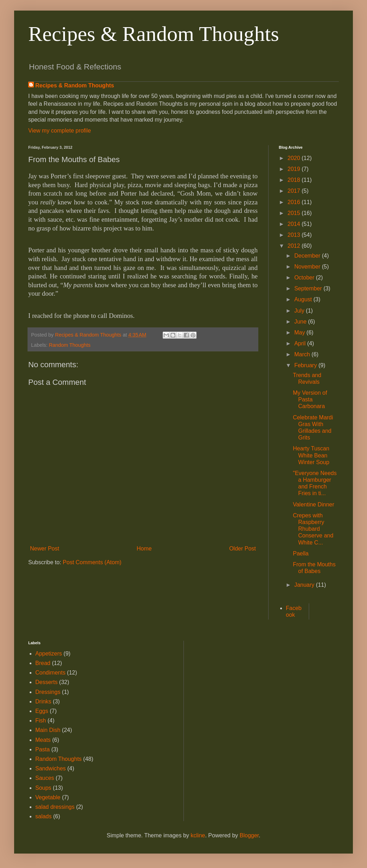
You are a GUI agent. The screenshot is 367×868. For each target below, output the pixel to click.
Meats (43, 740)
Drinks (43, 701)
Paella (301, 553)
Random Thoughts (70, 345)
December (308, 256)
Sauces (45, 778)
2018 (295, 180)
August (304, 299)
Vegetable (48, 797)
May (300, 333)
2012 (295, 246)
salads (43, 816)
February (306, 365)
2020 (295, 158)
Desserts (46, 682)
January (305, 585)
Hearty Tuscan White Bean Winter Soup (311, 455)
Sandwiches (50, 768)
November (308, 267)
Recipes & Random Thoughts (154, 34)
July (300, 311)
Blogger (249, 835)
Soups (43, 788)
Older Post (242, 549)
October (305, 278)
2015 (295, 213)
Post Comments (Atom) (92, 562)
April (301, 343)
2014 (295, 224)
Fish (41, 721)
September (309, 288)
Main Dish (48, 730)
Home (144, 549)
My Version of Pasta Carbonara (310, 399)
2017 (295, 191)
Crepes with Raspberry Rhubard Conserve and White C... (313, 529)
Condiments (50, 673)
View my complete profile (60, 131)
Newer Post (45, 549)
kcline (198, 835)
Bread (43, 663)
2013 (295, 235)
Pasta (43, 749)
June (301, 322)
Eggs (42, 711)
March (303, 354)
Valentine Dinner (314, 504)
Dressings (48, 692)
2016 (295, 202)
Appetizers (49, 654)
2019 (295, 169)
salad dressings (55, 807)
